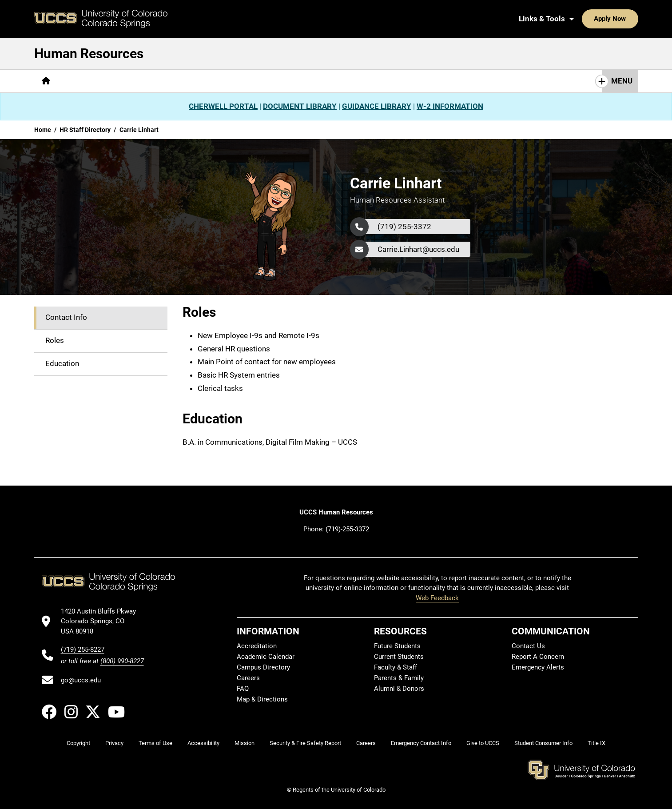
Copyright (78, 743)
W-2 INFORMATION (450, 106)
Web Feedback (437, 598)
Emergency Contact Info (421, 743)
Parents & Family (399, 678)
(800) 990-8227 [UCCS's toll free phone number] (122, 661)
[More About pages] (82, 81)
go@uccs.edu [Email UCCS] (81, 680)
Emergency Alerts (538, 667)
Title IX (596, 743)
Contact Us (528, 646)
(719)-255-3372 (347, 529)
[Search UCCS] (628, 19)
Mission (245, 743)
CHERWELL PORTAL (223, 106)
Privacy (114, 743)
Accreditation (257, 646)
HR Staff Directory (85, 130)
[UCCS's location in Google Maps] (102, 621)
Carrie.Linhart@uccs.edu (418, 249)
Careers (248, 678)
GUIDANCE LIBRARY (377, 106)
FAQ (243, 689)
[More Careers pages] (134, 81)
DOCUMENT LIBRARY (300, 106)
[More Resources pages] (193, 81)
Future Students (397, 646)
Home (43, 130)
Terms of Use (155, 743)
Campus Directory (263, 667)
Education (62, 363)
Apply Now (583, 19)
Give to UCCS (483, 743)
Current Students (399, 657)
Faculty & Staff (396, 667)
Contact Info (66, 317)
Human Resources (89, 54)
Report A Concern (538, 657)
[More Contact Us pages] (258, 81)
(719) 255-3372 (404, 227)
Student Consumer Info (543, 743)
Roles (55, 340)
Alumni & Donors (399, 689)
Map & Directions (262, 699)
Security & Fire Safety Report (305, 743)
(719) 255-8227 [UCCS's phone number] (83, 650)
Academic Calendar (266, 657)
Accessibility (203, 743)
